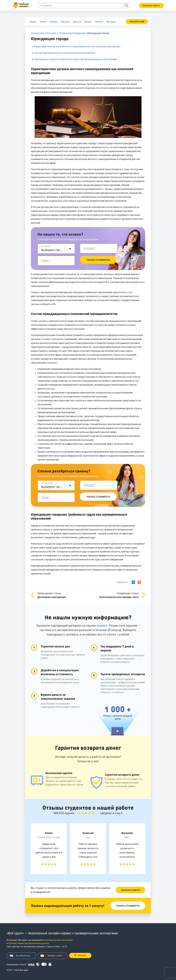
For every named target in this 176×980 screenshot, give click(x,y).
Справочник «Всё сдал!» (44, 33)
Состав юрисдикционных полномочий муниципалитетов (65, 53)
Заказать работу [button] (151, 6)
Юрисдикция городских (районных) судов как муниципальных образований (75, 59)
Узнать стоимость (98, 260)
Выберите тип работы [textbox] (52, 250)
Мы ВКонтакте (20, 956)
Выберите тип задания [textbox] (52, 487)
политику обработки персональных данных (29, 943)
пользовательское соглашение (58, 940)
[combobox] (56, 249)
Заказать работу (130, 890)
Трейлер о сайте (51, 956)
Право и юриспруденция (72, 33)
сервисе (102, 626)
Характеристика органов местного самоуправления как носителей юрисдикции (77, 46)
